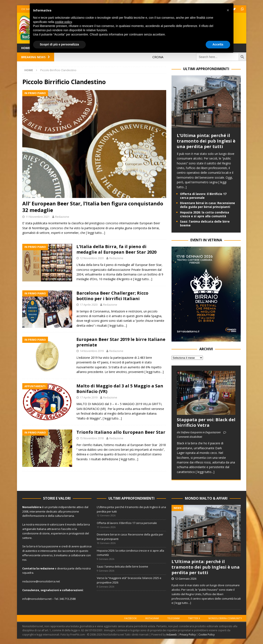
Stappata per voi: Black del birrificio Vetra (206, 422)
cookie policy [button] (63, 22)
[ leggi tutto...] (205, 472)
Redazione (62, 217)
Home (26, 48)
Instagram (152, 618)
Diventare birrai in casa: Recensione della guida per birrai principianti (207, 205)
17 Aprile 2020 (89, 305)
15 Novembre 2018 (92, 438)
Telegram (173, 618)
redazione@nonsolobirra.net (41, 581)
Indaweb (172, 635)
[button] (228, 10)
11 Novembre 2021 (38, 217)
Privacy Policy (188, 635)
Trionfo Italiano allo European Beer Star (121, 432)
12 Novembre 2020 (92, 258)
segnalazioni (50, 590)
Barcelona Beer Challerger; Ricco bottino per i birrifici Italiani (112, 296)
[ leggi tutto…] (96, 233)
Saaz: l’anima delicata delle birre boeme (205, 223)
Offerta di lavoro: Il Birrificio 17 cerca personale (203, 196)
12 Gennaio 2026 (186, 579)
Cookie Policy (207, 635)
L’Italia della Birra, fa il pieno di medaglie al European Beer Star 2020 (116, 249)
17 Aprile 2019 (89, 397)
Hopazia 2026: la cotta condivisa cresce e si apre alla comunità (205, 214)
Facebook (131, 618)
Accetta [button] (218, 44)
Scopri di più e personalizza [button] (59, 44)
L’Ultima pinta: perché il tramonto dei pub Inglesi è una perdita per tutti (206, 141)
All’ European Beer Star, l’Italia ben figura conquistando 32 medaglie (93, 207)
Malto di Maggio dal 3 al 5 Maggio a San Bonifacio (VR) (120, 389)
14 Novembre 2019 (92, 351)
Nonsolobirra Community (225, 618)
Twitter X (194, 618)
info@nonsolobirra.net (37, 599)
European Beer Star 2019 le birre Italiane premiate (121, 342)
